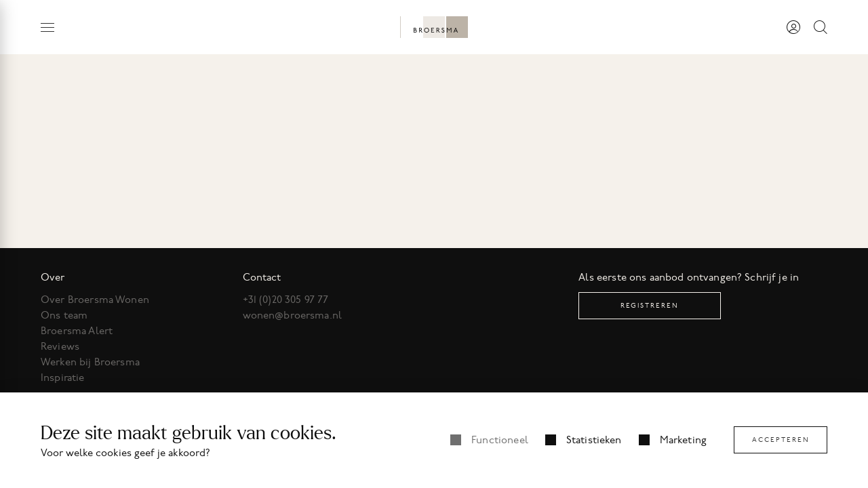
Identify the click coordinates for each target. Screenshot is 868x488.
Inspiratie (63, 378)
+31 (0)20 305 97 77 (286, 300)
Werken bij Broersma (90, 362)
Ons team (64, 315)
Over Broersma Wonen (95, 300)
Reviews (60, 346)
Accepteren (781, 440)
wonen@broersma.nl (293, 315)
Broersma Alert (77, 331)
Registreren (650, 305)
